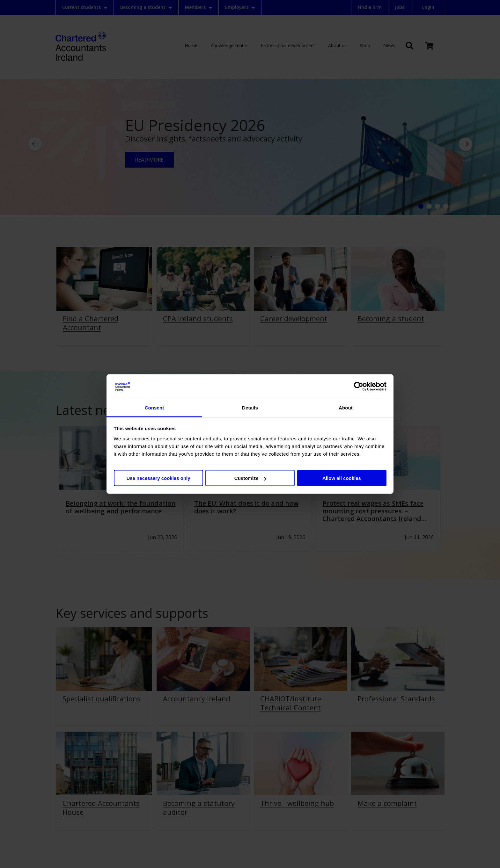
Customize (250, 478)
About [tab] (346, 407)
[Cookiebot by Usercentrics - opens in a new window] (359, 387)
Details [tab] (250, 407)
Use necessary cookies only (158, 478)
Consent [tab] (154, 407)
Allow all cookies (342, 478)
